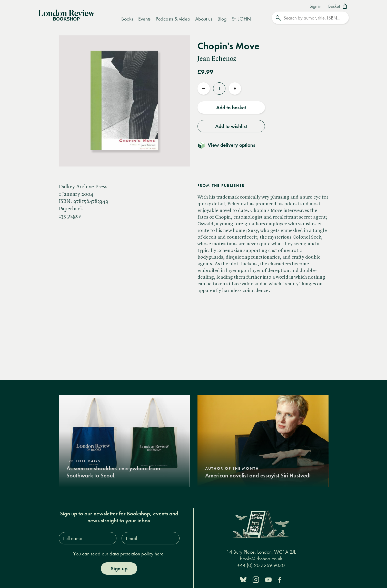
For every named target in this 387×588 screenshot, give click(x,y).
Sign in (315, 6)
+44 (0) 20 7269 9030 (261, 565)
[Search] (310, 18)
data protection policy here (137, 554)
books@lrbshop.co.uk (261, 559)
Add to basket (231, 107)
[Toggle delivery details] (229, 145)
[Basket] (339, 7)
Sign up (119, 569)
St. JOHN (241, 19)
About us (204, 19)
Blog (222, 19)
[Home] (66, 15)
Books (127, 19)
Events (144, 19)
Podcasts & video (173, 19)
